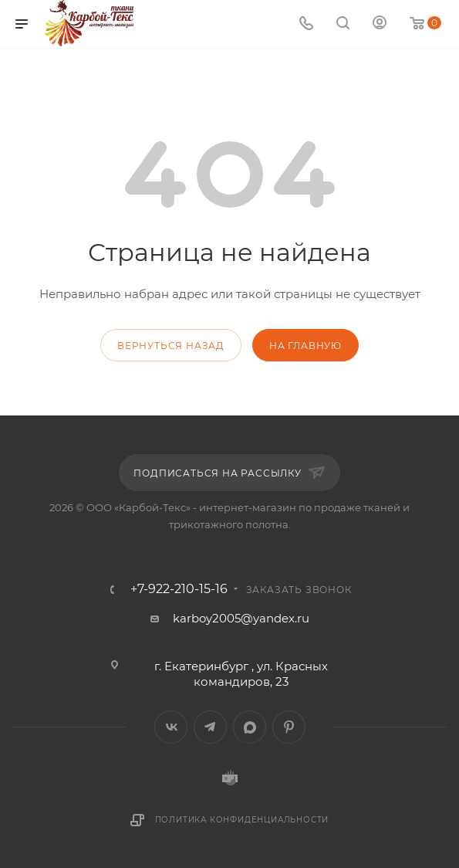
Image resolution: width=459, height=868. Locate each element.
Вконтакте (171, 727)
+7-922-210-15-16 (179, 589)
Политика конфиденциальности (242, 820)
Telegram (210, 727)
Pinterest (289, 727)
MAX (250, 727)
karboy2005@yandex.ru (241, 618)
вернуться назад (171, 346)
